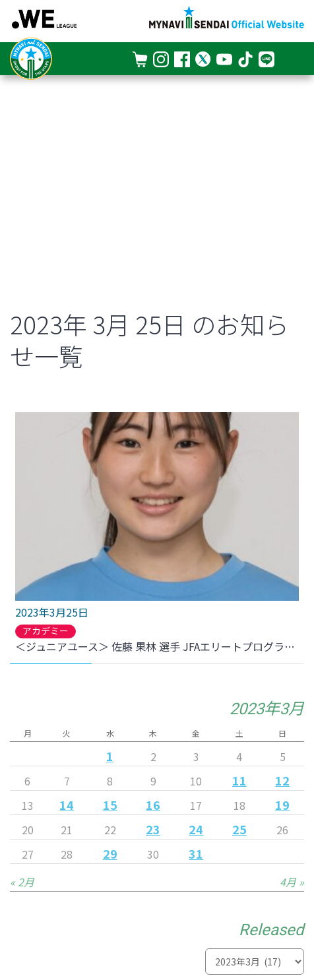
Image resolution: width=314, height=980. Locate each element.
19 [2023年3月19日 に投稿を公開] (282, 805)
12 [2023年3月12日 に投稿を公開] (282, 780)
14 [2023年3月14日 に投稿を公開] (67, 805)
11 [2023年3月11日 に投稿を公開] (239, 780)
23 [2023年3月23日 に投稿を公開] (153, 829)
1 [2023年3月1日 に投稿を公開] (110, 756)
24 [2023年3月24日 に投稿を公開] (196, 829)
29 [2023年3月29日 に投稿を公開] (110, 853)
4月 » (292, 882)
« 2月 (22, 882)
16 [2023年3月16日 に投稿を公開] (153, 805)
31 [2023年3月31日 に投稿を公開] (196, 853)
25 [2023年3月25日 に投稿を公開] (239, 829)
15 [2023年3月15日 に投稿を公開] (110, 805)
